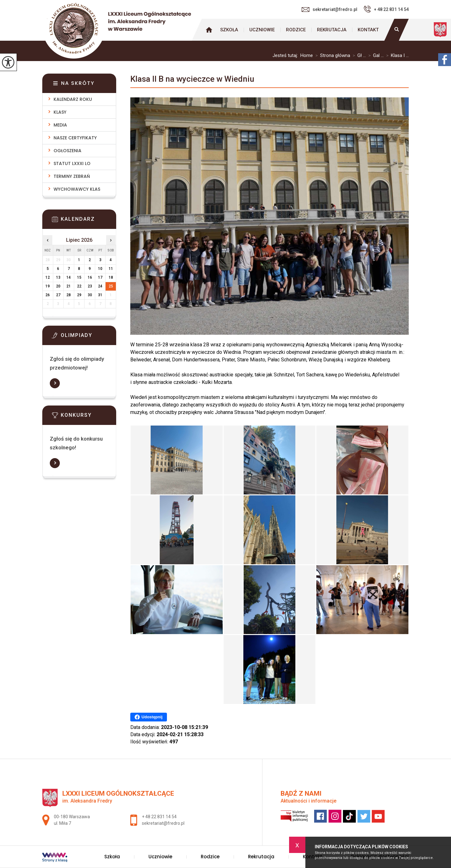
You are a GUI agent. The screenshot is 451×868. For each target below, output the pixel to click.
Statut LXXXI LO (72, 163)
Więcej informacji (55, 383)
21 (69, 286)
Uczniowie (262, 30)
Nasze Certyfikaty (75, 138)
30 (90, 295)
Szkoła (229, 30)
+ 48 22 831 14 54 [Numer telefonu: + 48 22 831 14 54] (159, 817)
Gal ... (375, 56)
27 (58, 295)
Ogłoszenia (67, 151)
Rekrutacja (332, 30)
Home (307, 56)
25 (111, 286)
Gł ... (358, 56)
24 (100, 286)
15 (79, 277)
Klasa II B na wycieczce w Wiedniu (192, 79)
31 (100, 295)
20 (58, 286)
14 (69, 277)
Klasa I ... (396, 56)
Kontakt (368, 30)
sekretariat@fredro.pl (329, 9)
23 (90, 286)
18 (111, 277)
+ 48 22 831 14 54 (386, 9)
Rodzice (296, 30)
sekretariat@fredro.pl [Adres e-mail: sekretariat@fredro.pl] (163, 823)
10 (100, 269)
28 (69, 295)
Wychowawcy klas (77, 189)
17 (100, 277)
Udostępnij (149, 717)
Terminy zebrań (72, 176)
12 (48, 277)
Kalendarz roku (73, 99)
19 (48, 286)
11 (111, 269)
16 (90, 277)
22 (79, 286)
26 (48, 295)
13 (58, 277)
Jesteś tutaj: (286, 56)
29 (79, 295)
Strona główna (209, 30)
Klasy (60, 112)
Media (60, 125)
